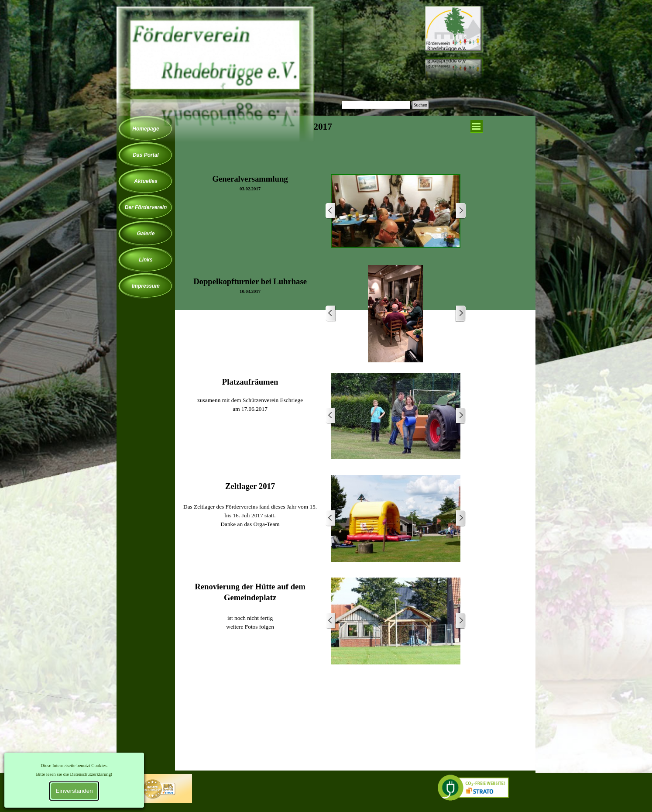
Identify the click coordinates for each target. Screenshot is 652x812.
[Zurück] (331, 211)
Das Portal (146, 155)
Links (146, 260)
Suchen (420, 105)
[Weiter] (460, 211)
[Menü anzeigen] (477, 126)
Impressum (146, 286)
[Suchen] (376, 105)
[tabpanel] (323, 139)
